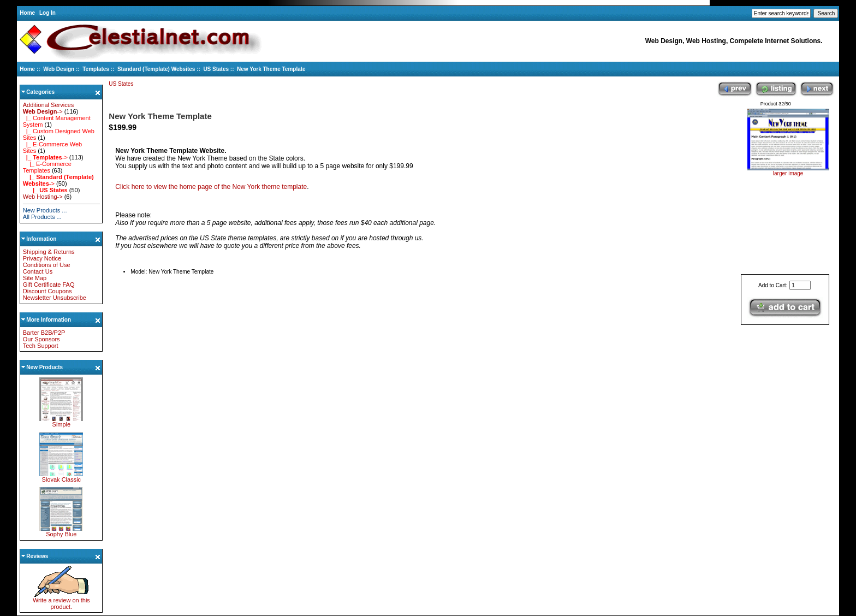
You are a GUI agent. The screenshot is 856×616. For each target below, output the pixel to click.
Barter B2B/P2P (44, 333)
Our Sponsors (41, 339)
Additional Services (49, 105)
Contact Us (38, 271)
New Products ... (45, 210)
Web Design (59, 69)
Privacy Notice (42, 258)
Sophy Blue (61, 531)
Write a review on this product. (61, 601)
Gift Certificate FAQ (49, 285)
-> (43, 111)
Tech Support (41, 346)
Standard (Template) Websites (156, 69)
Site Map (35, 278)
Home (27, 13)
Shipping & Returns (49, 252)
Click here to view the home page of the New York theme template (211, 187)
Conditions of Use (47, 265)
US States (216, 69)
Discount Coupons (47, 291)
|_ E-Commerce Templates (47, 167)
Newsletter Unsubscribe (55, 298)
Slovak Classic (61, 477)
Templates (96, 69)
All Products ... (42, 217)
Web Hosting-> (43, 197)
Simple (61, 422)
